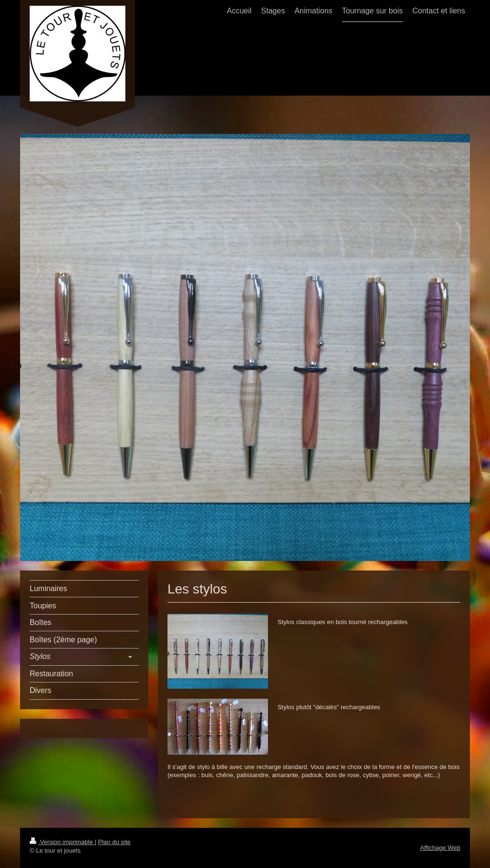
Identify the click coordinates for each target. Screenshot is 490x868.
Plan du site (114, 842)
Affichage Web (440, 848)
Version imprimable (62, 842)
